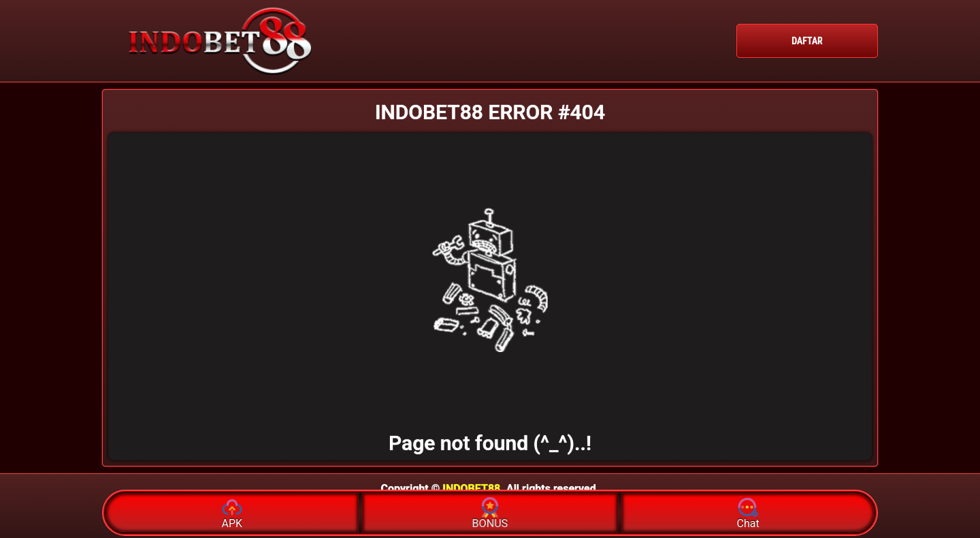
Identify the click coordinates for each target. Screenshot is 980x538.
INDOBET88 (471, 489)
